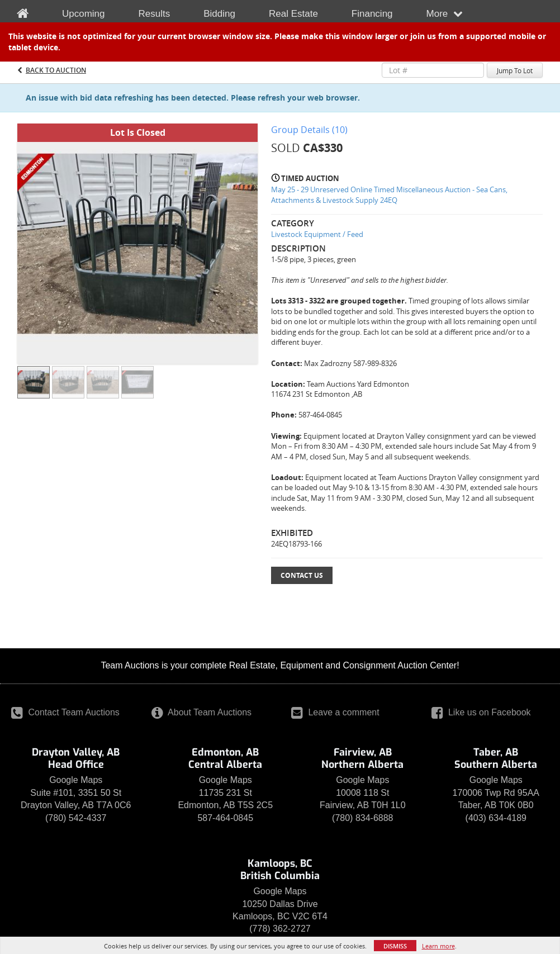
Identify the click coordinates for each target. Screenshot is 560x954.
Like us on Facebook (481, 712)
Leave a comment (335, 712)
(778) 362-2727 (280, 929)
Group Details (309, 130)
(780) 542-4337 (76, 818)
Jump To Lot (515, 70)
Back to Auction (56, 70)
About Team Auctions (202, 712)
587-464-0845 (225, 818)
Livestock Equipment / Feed (317, 234)
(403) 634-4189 (496, 818)
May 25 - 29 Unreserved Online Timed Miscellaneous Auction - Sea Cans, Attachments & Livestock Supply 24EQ (389, 195)
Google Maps (76, 780)
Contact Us (302, 575)
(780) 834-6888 (362, 818)
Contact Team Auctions (65, 712)
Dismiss (395, 946)
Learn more (438, 946)
